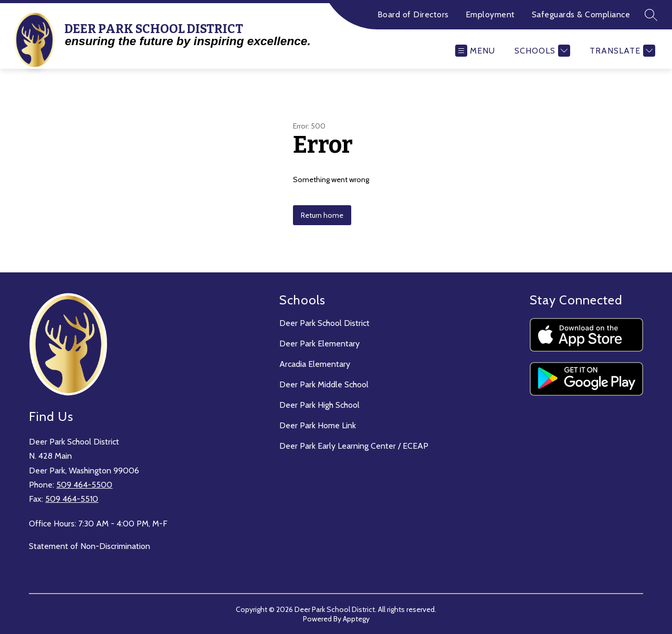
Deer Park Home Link (318, 425)
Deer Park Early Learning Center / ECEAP (354, 446)
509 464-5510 (72, 499)
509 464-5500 (84, 485)
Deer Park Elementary (319, 344)
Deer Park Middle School (324, 384)
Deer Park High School (319, 405)
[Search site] (651, 15)
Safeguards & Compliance (581, 14)
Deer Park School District (324, 323)
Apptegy (356, 619)
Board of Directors (413, 14)
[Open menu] (475, 51)
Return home (322, 215)
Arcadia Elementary (315, 364)
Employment (490, 14)
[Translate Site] (621, 51)
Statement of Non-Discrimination (90, 546)
